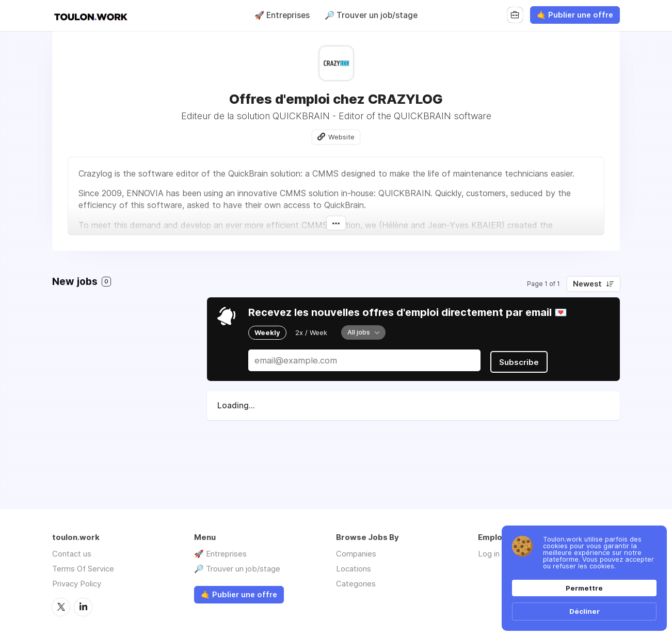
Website (342, 137)
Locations (354, 569)
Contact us (72, 554)
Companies (356, 554)
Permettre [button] (584, 588)
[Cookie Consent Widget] (584, 578)
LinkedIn (83, 607)
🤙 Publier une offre (575, 15)
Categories (356, 584)
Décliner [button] (585, 611)
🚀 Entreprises (282, 15)
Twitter (61, 607)
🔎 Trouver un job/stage (371, 15)
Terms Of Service (83, 569)
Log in (489, 554)
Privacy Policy (77, 584)
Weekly (267, 332)
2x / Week (311, 332)
